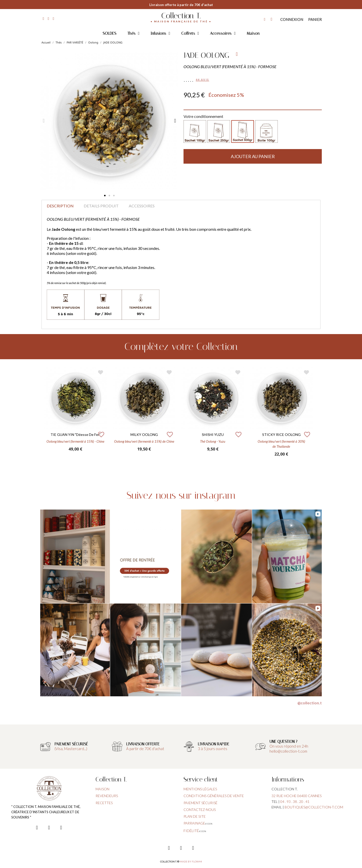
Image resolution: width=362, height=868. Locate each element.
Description (60, 206)
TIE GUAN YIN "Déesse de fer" (76, 435)
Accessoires (223, 33)
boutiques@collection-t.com (314, 807)
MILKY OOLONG (144, 435)
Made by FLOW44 (191, 861)
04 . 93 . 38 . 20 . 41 (295, 802)
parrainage (194, 823)
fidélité (191, 831)
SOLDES (109, 33)
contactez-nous (200, 810)
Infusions (160, 33)
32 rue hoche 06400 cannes (297, 796)
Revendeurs (107, 796)
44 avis (202, 80)
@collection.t (310, 703)
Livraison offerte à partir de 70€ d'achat (181, 5)
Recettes (104, 803)
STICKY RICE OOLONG (281, 435)
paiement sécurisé (200, 803)
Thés (133, 33)
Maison (253, 33)
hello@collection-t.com (288, 751)
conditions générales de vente (214, 796)
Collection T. (181, 16)
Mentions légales (200, 789)
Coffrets (190, 33)
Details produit (101, 206)
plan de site (195, 816)
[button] (105, 196)
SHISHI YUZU (213, 435)
